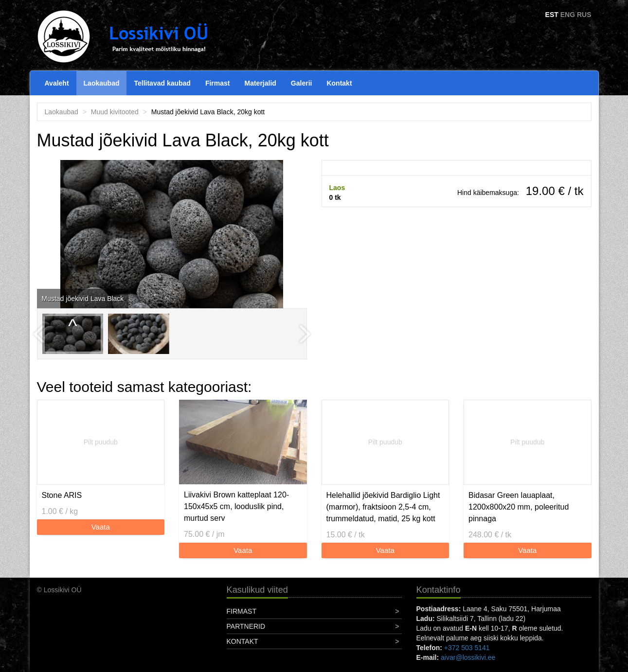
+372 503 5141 (467, 648)
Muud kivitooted (115, 112)
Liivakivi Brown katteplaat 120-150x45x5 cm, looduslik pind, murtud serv (236, 506)
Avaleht (57, 83)
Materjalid (260, 83)
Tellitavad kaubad (162, 83)
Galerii (302, 83)
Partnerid (246, 626)
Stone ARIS (62, 495)
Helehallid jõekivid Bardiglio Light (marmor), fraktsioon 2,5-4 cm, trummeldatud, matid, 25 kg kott (383, 507)
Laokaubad (102, 83)
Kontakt (339, 83)
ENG (568, 15)
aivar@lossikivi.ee (468, 657)
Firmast (218, 83)
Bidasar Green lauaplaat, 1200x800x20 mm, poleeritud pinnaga (519, 507)
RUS (584, 15)
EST (552, 15)
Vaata (101, 527)
